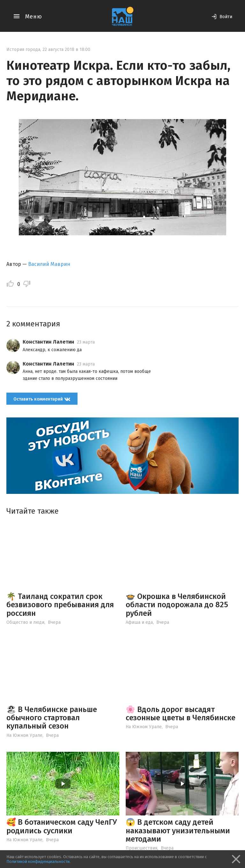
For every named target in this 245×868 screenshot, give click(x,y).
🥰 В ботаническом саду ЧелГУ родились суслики (62, 826)
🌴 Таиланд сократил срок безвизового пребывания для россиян (60, 605)
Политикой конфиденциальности (38, 861)
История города (23, 50)
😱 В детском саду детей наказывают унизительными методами (178, 831)
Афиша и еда (139, 622)
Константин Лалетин (48, 342)
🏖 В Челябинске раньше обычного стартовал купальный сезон (52, 718)
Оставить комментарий (42, 399)
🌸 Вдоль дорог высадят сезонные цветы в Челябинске (181, 714)
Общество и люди (25, 622)
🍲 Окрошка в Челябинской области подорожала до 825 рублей (177, 605)
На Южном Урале (24, 735)
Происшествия (141, 848)
